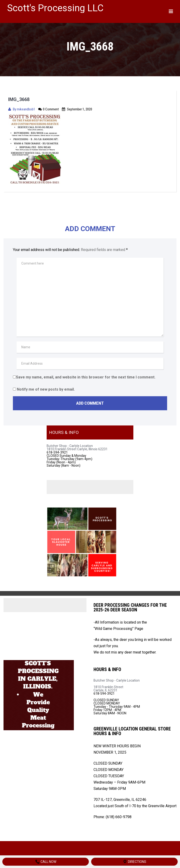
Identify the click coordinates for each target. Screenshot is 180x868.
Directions (134, 862)
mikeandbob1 (26, 109)
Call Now (46, 862)
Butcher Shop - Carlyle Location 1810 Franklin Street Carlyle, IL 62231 (117, 685)
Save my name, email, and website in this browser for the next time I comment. (86, 377)
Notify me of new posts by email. (46, 389)
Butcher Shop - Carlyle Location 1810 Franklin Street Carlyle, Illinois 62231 (77, 447)
